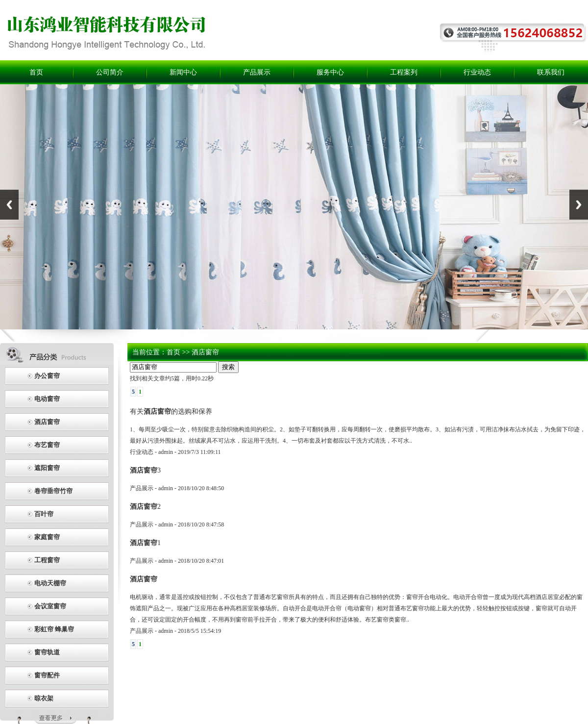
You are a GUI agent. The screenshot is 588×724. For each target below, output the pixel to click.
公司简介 (110, 72)
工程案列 (404, 72)
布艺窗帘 (47, 445)
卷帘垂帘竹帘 (53, 491)
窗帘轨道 (47, 652)
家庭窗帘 (47, 537)
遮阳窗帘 (47, 468)
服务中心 (330, 72)
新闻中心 (183, 72)
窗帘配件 (47, 675)
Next (579, 205)
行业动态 (477, 72)
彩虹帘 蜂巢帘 (54, 629)
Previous (9, 205)
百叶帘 (44, 514)
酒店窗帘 (47, 422)
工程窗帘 (47, 560)
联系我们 (551, 72)
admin (166, 452)
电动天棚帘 (50, 583)
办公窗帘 (47, 376)
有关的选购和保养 (171, 411)
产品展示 (257, 72)
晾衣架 (44, 698)
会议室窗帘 (50, 606)
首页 (36, 72)
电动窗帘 (47, 399)
